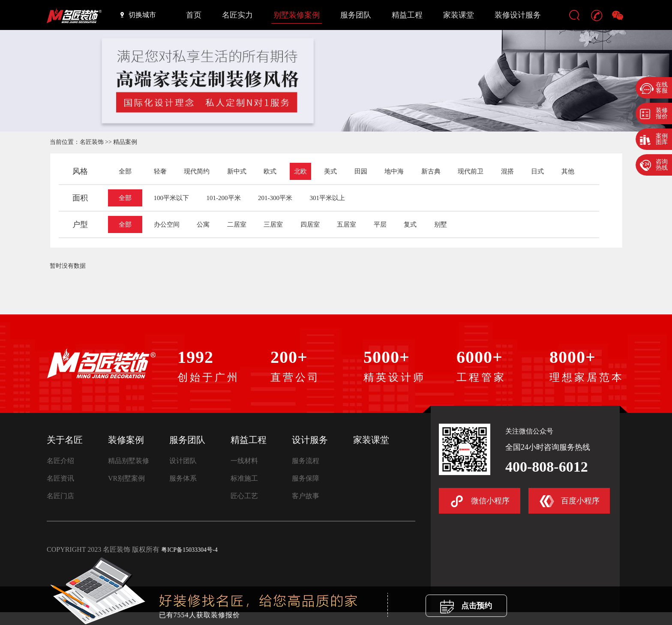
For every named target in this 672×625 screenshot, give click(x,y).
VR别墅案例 (126, 478)
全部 (125, 171)
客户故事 (306, 496)
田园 (361, 171)
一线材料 (244, 461)
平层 (380, 224)
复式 (410, 224)
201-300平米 (275, 198)
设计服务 (310, 440)
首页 (194, 15)
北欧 (300, 171)
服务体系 (183, 478)
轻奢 (160, 171)
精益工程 (407, 15)
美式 (330, 171)
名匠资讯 (60, 478)
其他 (568, 171)
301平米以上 (328, 198)
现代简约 (197, 171)
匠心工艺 (244, 496)
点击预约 (466, 607)
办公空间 (167, 224)
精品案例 (125, 142)
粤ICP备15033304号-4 (189, 550)
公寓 (203, 224)
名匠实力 (237, 15)
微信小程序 (480, 502)
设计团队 (183, 461)
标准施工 (244, 478)
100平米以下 (172, 198)
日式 (537, 171)
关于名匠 (65, 440)
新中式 (237, 171)
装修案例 (126, 440)
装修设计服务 (518, 15)
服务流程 (306, 461)
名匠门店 (60, 496)
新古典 (431, 171)
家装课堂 (459, 15)
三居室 (273, 224)
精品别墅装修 (129, 461)
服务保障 (306, 478)
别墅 (441, 224)
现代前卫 (471, 171)
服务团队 (356, 15)
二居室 (237, 224)
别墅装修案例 (297, 15)
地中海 (394, 171)
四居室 (310, 224)
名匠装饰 (92, 142)
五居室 (346, 224)
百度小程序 (570, 502)
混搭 (507, 171)
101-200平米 (224, 198)
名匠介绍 (60, 461)
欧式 (270, 171)
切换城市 (138, 15)
